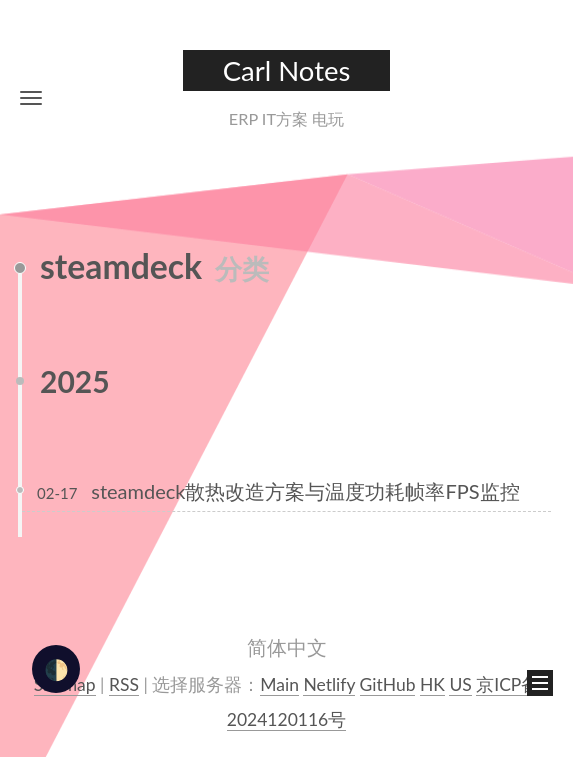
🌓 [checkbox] (56, 669)
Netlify (329, 684)
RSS (124, 684)
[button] (31, 97)
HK (432, 684)
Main (279, 684)
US (460, 684)
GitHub (388, 684)
